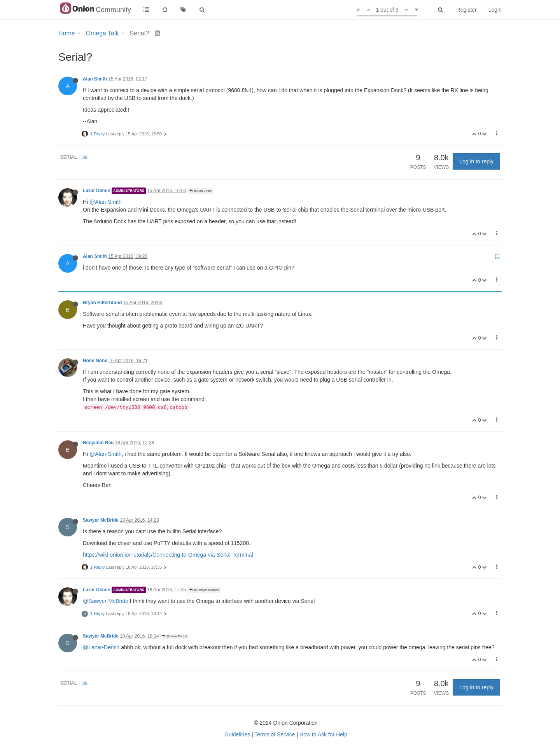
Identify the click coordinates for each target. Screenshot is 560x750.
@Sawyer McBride (204, 590)
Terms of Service (275, 734)
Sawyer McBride (101, 520)
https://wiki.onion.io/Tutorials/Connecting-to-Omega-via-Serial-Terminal (168, 555)
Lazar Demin (97, 191)
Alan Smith (95, 79)
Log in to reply (476, 161)
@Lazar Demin (175, 636)
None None (95, 361)
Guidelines (237, 734)
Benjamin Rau (98, 443)
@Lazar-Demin (101, 647)
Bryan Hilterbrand (102, 303)
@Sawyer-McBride (106, 601)
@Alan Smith (200, 191)
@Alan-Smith (106, 202)
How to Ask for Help (323, 734)
